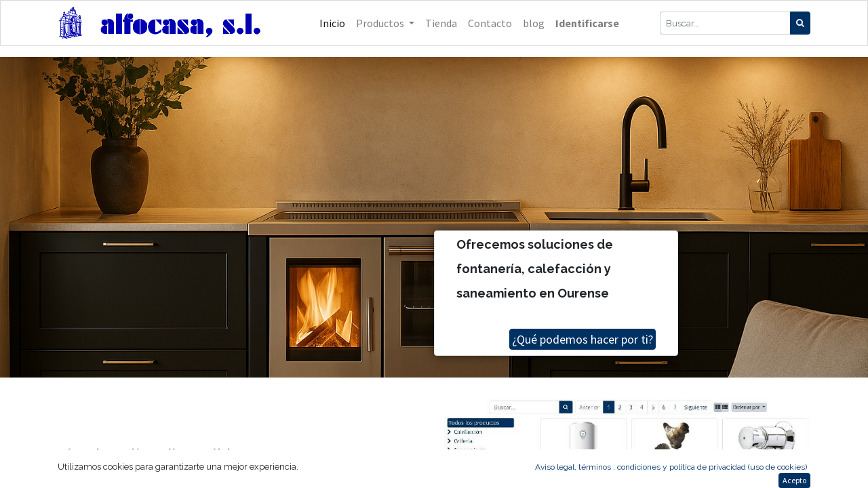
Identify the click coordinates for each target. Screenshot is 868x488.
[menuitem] (332, 23)
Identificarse (587, 23)
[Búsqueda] (800, 23)
